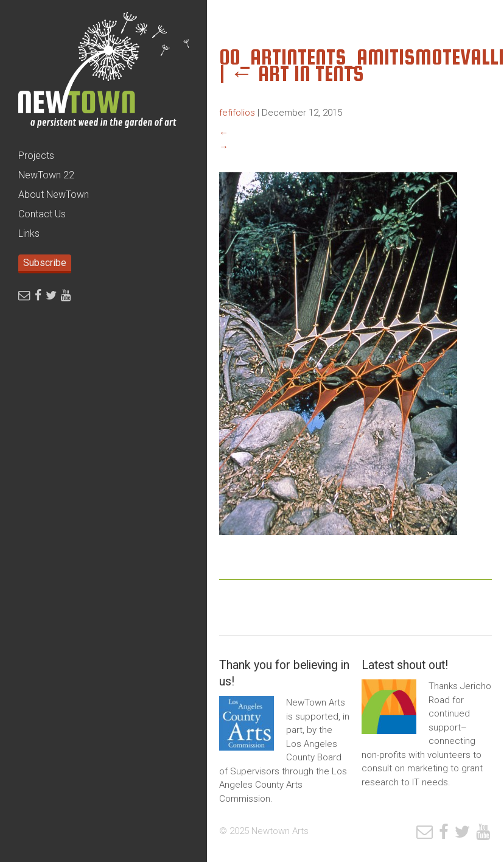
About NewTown (54, 194)
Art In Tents (297, 73)
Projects (36, 156)
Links (29, 233)
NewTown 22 (46, 175)
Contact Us (42, 214)
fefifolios (237, 113)
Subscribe (45, 263)
